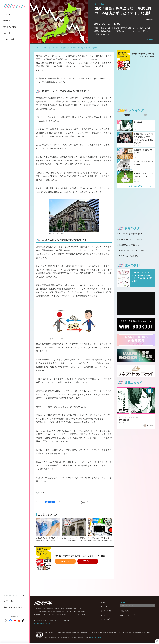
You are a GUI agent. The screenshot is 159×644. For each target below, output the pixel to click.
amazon (65, 561)
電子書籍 (137, 234)
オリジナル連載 (9, 27)
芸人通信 (123, 245)
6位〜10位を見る (136, 186)
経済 (85, 502)
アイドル (124, 256)
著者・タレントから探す (13, 607)
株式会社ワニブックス (41, 621)
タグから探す (9, 601)
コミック (7, 33)
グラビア (7, 21)
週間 (145, 115)
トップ (36, 48)
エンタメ (7, 14)
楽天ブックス (88, 561)
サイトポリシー (55, 621)
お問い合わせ (67, 621)
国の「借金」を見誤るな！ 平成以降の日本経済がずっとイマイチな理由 (75, 48)
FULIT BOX (141, 250)
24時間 (127, 115)
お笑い (135, 245)
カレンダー (124, 234)
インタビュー (126, 250)
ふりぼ (135, 256)
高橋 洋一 (149, 20)
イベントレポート (10, 39)
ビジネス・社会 (46, 48)
